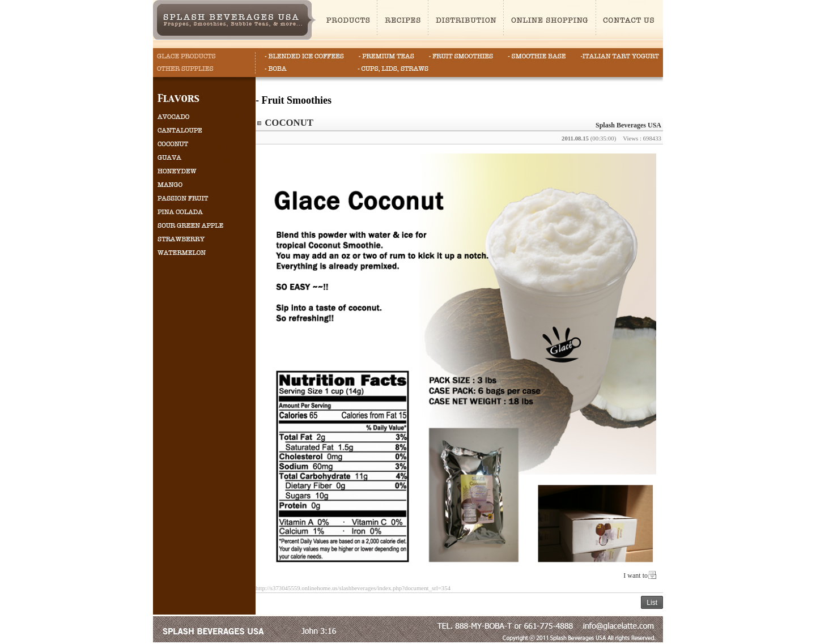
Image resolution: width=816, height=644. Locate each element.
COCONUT (289, 123)
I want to (636, 575)
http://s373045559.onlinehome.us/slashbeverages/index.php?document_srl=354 (353, 588)
